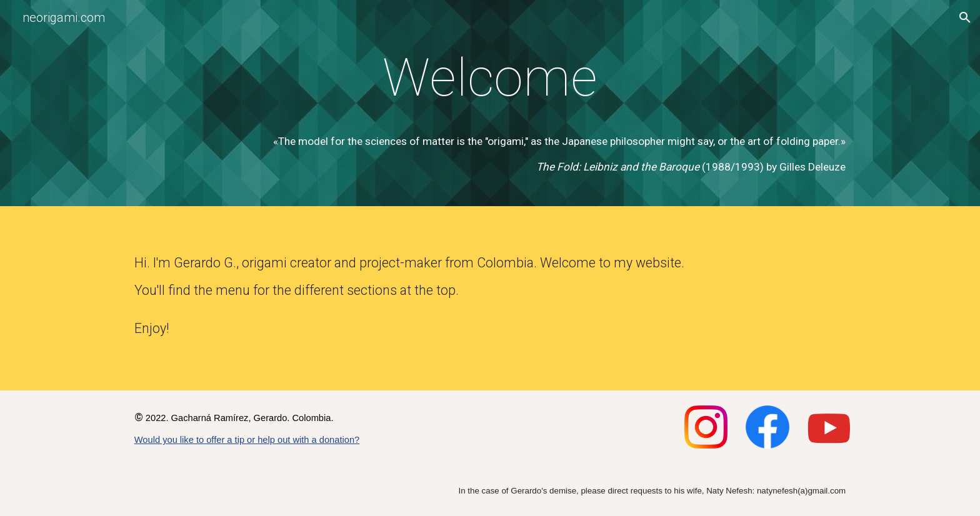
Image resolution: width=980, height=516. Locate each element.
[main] (490, 78)
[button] (965, 17)
